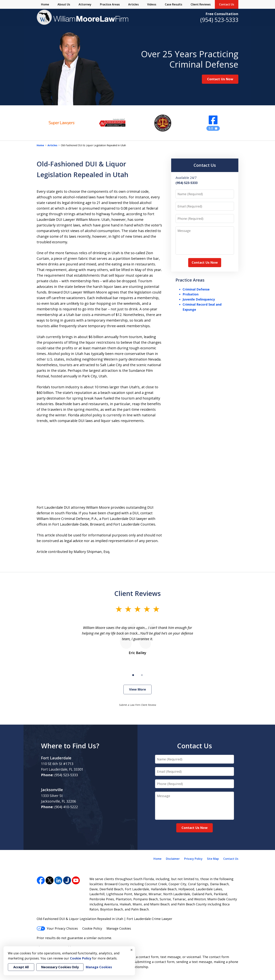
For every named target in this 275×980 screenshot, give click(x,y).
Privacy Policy (193, 859)
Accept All (21, 967)
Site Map (213, 859)
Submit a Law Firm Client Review (138, 705)
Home (45, 4)
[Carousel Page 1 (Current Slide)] (133, 675)
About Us (64, 4)
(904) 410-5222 (66, 807)
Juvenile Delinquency (199, 299)
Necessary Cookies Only (60, 967)
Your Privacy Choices (57, 928)
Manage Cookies (119, 928)
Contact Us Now (220, 79)
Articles (133, 4)
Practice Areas (110, 4)
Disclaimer (173, 859)
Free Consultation (222, 14)
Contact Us (227, 4)
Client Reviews (201, 4)
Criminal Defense (196, 289)
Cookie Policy (92, 928)
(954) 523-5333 (219, 20)
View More (137, 689)
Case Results (174, 4)
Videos (152, 4)
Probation (191, 294)
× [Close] (132, 950)
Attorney (85, 4)
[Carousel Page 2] (142, 675)
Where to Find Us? (70, 746)
